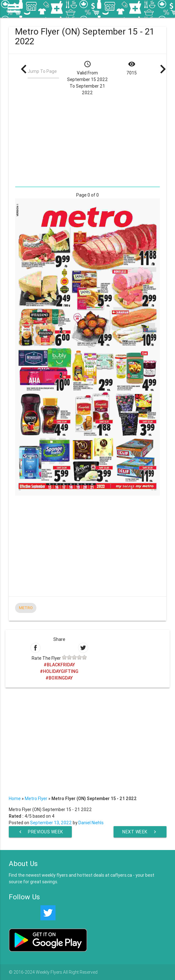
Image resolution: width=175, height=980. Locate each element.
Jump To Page (42, 71)
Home (15, 799)
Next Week (140, 832)
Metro (26, 608)
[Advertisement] (87, 140)
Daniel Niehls (91, 823)
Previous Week (40, 832)
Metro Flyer (36, 799)
